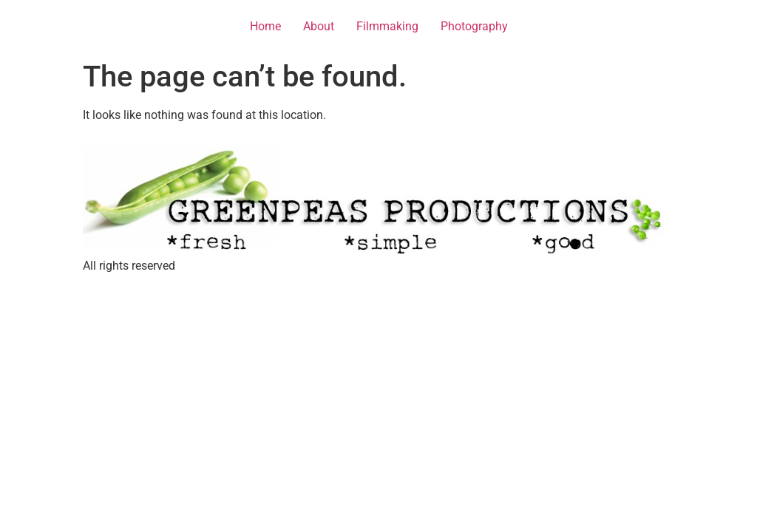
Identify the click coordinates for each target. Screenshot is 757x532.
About (319, 26)
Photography (474, 26)
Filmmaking (387, 26)
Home (265, 26)
